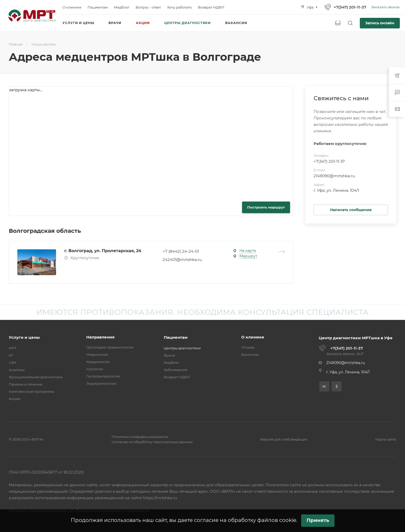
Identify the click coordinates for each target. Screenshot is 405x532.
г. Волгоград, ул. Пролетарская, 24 (103, 251)
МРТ (13, 348)
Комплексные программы (32, 391)
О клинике (253, 337)
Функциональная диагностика (36, 377)
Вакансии (250, 354)
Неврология (97, 354)
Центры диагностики (182, 348)
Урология (95, 369)
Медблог (172, 363)
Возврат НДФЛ (177, 377)
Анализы (17, 370)
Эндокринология (101, 383)
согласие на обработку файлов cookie (245, 520)
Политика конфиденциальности (140, 437)
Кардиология (98, 362)
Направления (100, 337)
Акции (15, 399)
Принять (318, 520)
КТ (11, 355)
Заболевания (176, 370)
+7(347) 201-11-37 (350, 7)
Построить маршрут (266, 207)
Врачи (169, 355)
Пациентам (176, 337)
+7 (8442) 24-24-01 (181, 251)
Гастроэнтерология (103, 376)
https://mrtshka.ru (160, 498)
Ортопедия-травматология (110, 347)
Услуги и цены (24, 337)
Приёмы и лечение (26, 384)
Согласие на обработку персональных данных (152, 442)
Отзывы (248, 347)
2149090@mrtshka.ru (334, 176)
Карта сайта (386, 439)
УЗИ (12, 363)
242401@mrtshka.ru (182, 260)
